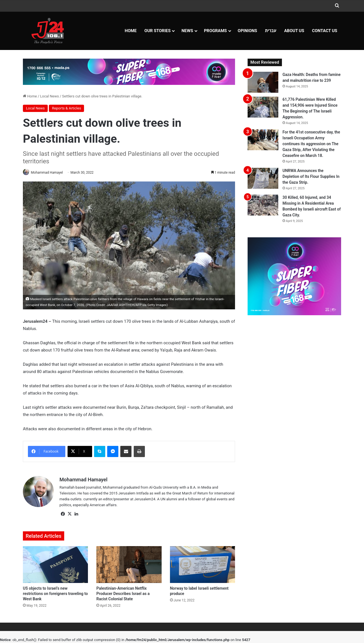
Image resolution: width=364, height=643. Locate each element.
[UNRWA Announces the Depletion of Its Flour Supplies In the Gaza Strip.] (263, 178)
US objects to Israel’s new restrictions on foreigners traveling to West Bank (55, 594)
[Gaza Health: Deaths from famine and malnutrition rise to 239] (263, 82)
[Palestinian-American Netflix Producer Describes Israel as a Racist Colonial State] (129, 565)
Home (131, 31)
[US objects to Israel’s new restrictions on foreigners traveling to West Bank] (55, 565)
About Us (294, 31)
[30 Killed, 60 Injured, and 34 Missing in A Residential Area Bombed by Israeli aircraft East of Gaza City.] (263, 205)
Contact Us (325, 31)
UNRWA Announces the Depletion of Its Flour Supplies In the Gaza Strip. (311, 176)
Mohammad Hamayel (49, 173)
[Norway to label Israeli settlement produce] (203, 565)
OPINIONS (248, 31)
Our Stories (157, 31)
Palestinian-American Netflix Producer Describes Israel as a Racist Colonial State (123, 594)
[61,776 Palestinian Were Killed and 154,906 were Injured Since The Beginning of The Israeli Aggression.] (263, 107)
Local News (50, 96)
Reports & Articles (66, 108)
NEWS (187, 31)
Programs (215, 31)
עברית (271, 31)
